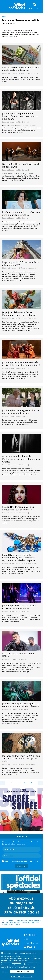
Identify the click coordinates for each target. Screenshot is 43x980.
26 (18, 783)
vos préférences (15, 965)
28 (24, 783)
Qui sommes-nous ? (8, 920)
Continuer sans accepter (22, 977)
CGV (32, 922)
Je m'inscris (22, 866)
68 (31, 783)
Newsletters (26, 922)
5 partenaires (17, 963)
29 (27, 783)
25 (15, 783)
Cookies (18, 925)
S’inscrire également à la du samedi (22, 861)
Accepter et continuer (22, 971)
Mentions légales (7, 925)
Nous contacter (22, 920)
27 (21, 783)
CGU (37, 922)
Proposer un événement (11, 922)
